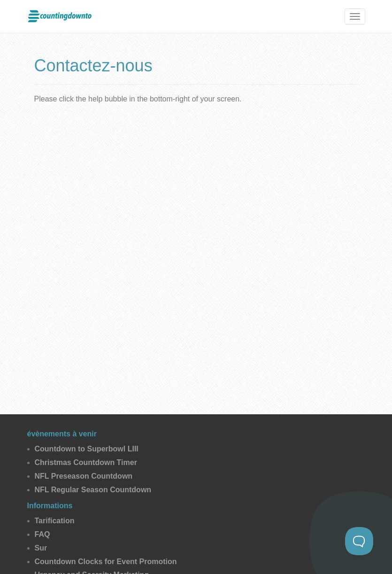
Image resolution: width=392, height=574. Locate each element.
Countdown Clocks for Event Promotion (106, 562)
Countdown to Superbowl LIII (87, 449)
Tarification (55, 521)
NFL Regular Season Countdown (93, 490)
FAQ (42, 534)
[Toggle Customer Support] (359, 541)
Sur (41, 548)
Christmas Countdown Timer (86, 462)
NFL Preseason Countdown (84, 476)
